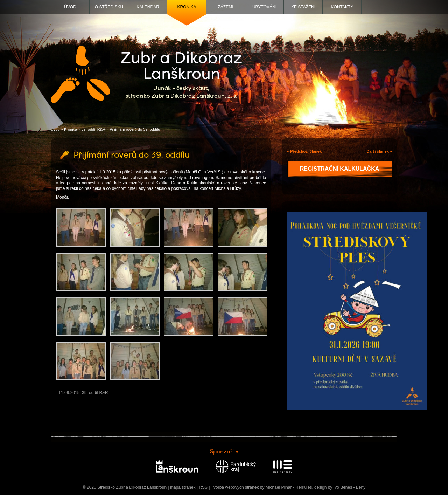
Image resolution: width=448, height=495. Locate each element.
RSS (203, 487)
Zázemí (226, 7)
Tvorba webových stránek (235, 487)
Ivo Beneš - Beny (349, 487)
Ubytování (264, 7)
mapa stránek (183, 487)
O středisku (109, 7)
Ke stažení (303, 7)
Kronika (187, 7)
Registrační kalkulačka (340, 169)
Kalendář (148, 7)
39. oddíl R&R (93, 129)
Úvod (70, 7)
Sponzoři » (224, 451)
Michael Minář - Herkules (289, 487)
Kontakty (342, 7)
